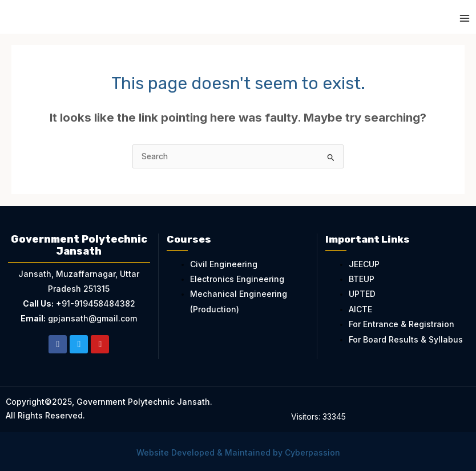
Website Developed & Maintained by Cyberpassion (238, 452)
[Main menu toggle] (465, 19)
